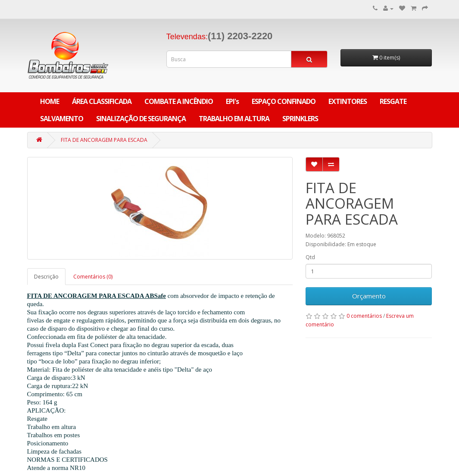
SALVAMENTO (62, 119)
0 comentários (364, 316)
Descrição (46, 277)
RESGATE (393, 101)
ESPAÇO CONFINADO (284, 101)
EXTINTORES (348, 101)
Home (50, 101)
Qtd (310, 257)
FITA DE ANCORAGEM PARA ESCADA (104, 140)
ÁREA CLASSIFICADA (102, 101)
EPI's (232, 101)
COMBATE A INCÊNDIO (179, 101)
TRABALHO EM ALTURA (234, 119)
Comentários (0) (93, 277)
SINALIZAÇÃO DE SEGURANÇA (141, 119)
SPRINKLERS (300, 119)
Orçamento (369, 296)
